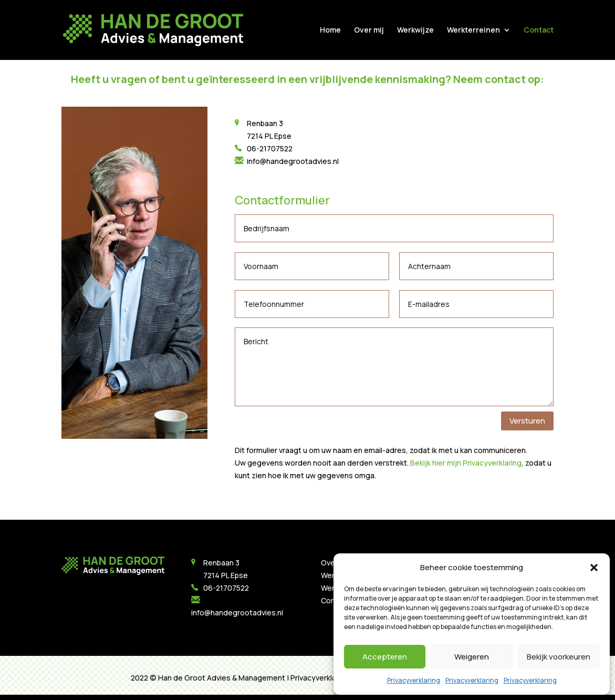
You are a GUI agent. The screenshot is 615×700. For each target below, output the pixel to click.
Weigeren (472, 657)
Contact (539, 30)
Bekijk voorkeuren (559, 657)
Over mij (369, 30)
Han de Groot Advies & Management (222, 678)
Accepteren (385, 657)
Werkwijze (415, 30)
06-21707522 (270, 148)
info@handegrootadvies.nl (292, 161)
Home (330, 30)
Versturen (527, 421)
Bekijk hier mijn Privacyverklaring (466, 463)
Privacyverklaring (414, 680)
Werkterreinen (473, 30)
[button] (594, 568)
